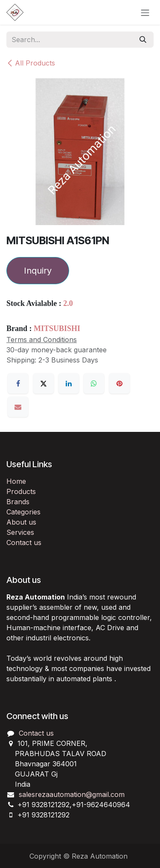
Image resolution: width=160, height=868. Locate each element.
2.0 (68, 303)
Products (21, 491)
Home (16, 481)
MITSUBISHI (57, 328)
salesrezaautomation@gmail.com (72, 794)
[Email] (18, 407)
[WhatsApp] (94, 383)
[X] (44, 383)
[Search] (143, 40)
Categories (23, 512)
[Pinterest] (119, 383)
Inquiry (38, 271)
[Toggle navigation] (145, 12)
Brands (18, 502)
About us (21, 522)
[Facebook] (18, 383)
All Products (31, 63)
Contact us (24, 542)
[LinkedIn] (69, 383)
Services (20, 532)
